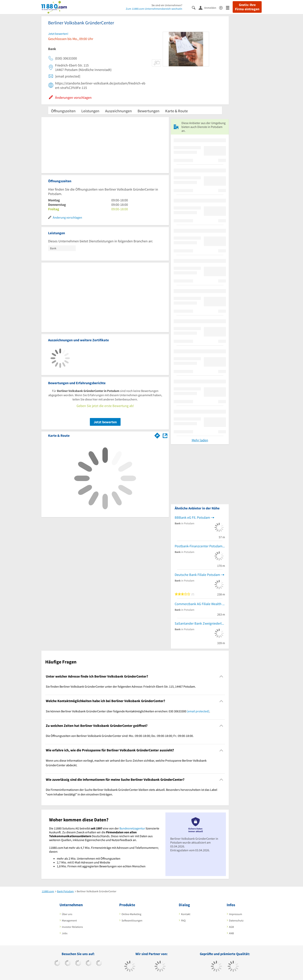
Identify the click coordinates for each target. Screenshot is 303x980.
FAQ (183, 920)
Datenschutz (236, 920)
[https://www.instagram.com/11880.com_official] (78, 964)
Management (69, 920)
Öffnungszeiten (63, 111)
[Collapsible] (221, 676)
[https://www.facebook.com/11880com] (57, 964)
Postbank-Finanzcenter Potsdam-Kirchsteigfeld (200, 546)
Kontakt (186, 914)
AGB (231, 927)
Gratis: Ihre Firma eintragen (247, 7)
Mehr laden (200, 440)
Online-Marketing (131, 914)
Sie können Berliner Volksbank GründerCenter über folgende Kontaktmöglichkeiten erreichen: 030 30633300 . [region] (128, 711)
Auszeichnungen (118, 111)
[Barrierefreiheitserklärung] (223, 7)
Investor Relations (72, 927)
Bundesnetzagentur (132, 828)
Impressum (236, 914)
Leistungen (90, 111)
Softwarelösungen (132, 920)
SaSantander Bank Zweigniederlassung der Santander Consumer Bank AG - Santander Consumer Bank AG (200, 623)
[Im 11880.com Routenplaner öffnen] (157, 435)
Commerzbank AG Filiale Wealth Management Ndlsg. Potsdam (200, 604)
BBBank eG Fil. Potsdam (192, 517)
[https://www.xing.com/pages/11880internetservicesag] (89, 964)
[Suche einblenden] (195, 7)
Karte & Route (177, 111)
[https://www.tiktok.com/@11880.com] (68, 964)
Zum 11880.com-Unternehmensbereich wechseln (154, 9)
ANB (231, 933)
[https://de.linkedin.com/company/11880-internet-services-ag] (99, 964)
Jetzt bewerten (105, 422)
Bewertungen (149, 111)
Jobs (65, 933)
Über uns (67, 914)
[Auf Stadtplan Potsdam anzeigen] (165, 435)
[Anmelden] (209, 8)
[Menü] (229, 7)
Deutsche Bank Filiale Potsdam (197, 575)
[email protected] (198, 711)
